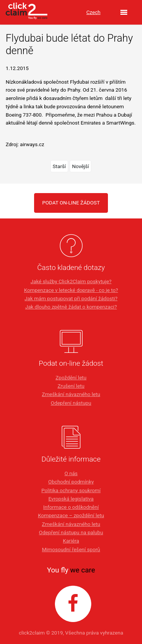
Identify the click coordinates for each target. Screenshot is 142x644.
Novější (80, 166)
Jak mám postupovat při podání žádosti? (71, 298)
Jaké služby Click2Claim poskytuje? (71, 281)
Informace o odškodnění (71, 507)
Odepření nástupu (71, 403)
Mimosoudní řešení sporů (71, 549)
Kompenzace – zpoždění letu (71, 515)
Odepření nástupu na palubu (71, 532)
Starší (59, 166)
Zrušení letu (71, 386)
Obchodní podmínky (71, 482)
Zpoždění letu (71, 377)
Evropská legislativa (71, 499)
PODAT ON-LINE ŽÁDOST (71, 203)
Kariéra (71, 541)
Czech (93, 12)
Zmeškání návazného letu (71, 394)
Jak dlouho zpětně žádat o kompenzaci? (71, 307)
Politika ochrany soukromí (71, 490)
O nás (71, 473)
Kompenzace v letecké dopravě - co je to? (71, 290)
